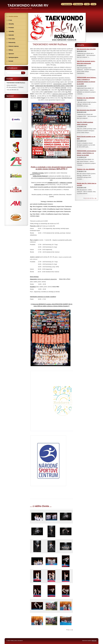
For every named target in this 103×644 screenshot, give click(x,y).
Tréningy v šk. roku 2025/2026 (86, 98)
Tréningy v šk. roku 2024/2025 (86, 169)
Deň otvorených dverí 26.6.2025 (86, 110)
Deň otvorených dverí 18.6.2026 (86, 49)
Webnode (94, 641)
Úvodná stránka (67, 4)
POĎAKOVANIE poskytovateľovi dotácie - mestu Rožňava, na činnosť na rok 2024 (86, 153)
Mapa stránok (79, 4)
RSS (88, 4)
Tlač (94, 4)
